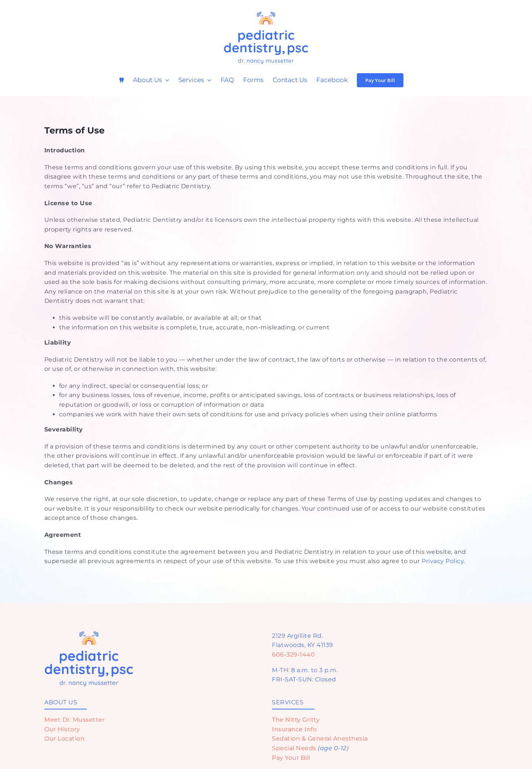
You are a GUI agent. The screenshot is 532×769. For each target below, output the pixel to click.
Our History (62, 729)
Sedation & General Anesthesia (320, 738)
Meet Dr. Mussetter (74, 720)
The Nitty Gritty (296, 720)
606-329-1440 (293, 655)
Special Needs (294, 748)
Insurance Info (294, 729)
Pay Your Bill (291, 758)
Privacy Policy (443, 561)
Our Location (64, 738)
